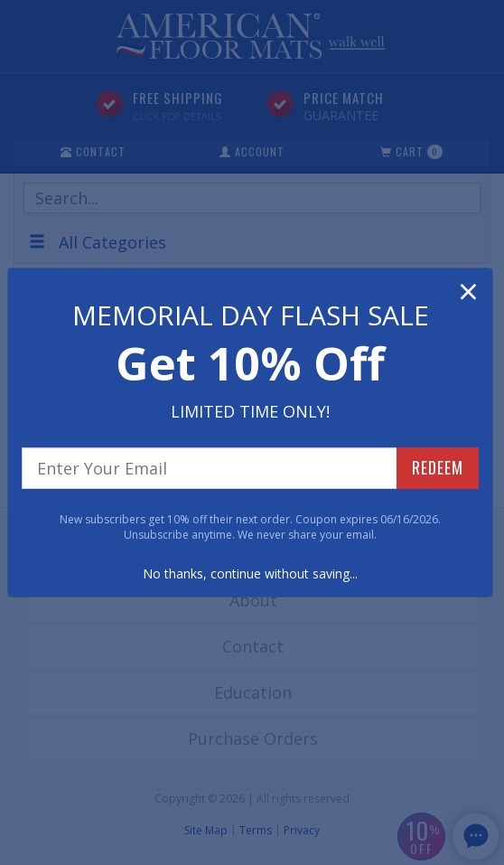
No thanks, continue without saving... (250, 574)
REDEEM (438, 467)
